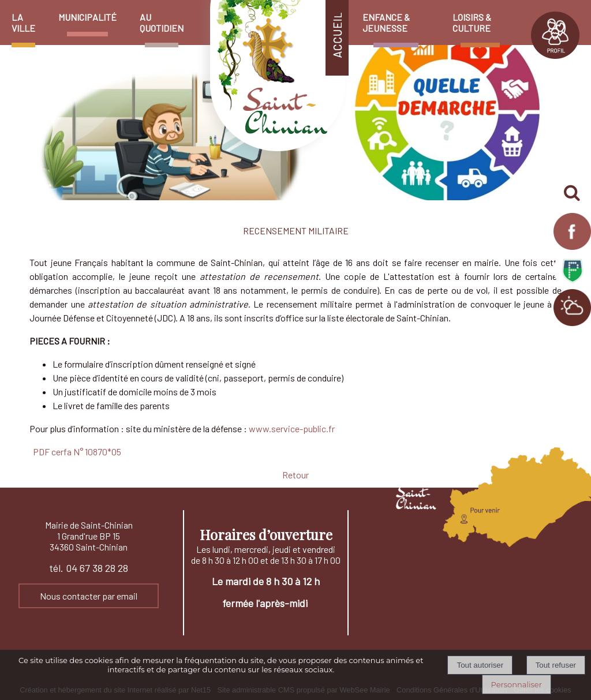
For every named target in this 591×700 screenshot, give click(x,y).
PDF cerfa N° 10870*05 (77, 452)
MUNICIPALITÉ (87, 17)
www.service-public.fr (292, 428)
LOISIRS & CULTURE (472, 23)
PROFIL (555, 35)
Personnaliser (517, 684)
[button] (572, 194)
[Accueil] (273, 5)
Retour (295, 475)
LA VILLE (23, 23)
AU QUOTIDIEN (162, 23)
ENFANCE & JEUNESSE (386, 23)
